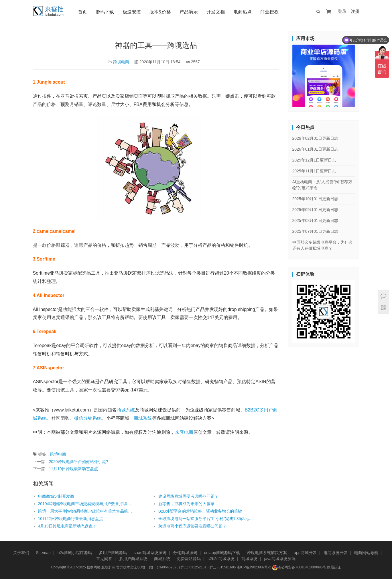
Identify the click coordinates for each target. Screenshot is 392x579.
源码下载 (105, 12)
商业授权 (269, 12)
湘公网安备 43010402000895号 (299, 568)
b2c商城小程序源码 (75, 553)
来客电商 (184, 432)
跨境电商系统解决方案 (267, 553)
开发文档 (216, 12)
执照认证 (334, 567)
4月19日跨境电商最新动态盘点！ (67, 526)
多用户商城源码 (113, 553)
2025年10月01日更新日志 (315, 199)
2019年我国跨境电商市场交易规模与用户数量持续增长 (86, 504)
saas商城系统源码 (150, 553)
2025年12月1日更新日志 (314, 160)
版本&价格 (160, 12)
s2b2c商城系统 (221, 559)
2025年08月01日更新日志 (315, 220)
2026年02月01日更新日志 (315, 138)
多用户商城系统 (133, 559)
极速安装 (132, 12)
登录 (342, 11)
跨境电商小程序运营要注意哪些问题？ (192, 526)
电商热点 (243, 12)
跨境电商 (121, 62)
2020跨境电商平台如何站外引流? (79, 462)
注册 (355, 11)
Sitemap (43, 553)
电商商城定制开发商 (56, 496)
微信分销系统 (88, 418)
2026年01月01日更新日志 (315, 149)
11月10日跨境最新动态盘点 (73, 469)
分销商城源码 (185, 553)
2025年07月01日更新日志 (315, 231)
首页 (82, 12)
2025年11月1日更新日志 (314, 171)
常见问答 (104, 559)
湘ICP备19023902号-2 (254, 567)
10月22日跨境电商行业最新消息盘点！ (73, 519)
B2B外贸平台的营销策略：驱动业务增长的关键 (200, 511)
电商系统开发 (336, 553)
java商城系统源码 (280, 559)
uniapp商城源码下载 (222, 553)
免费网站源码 (189, 559)
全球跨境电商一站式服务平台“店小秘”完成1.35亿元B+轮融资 (206, 519)
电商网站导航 (366, 553)
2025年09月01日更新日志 (315, 210)
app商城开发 (305, 553)
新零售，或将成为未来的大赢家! (187, 504)
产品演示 (189, 12)
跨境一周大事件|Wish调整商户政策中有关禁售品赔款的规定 (86, 511)
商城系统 (126, 410)
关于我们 (21, 553)
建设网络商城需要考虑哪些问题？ (188, 496)
